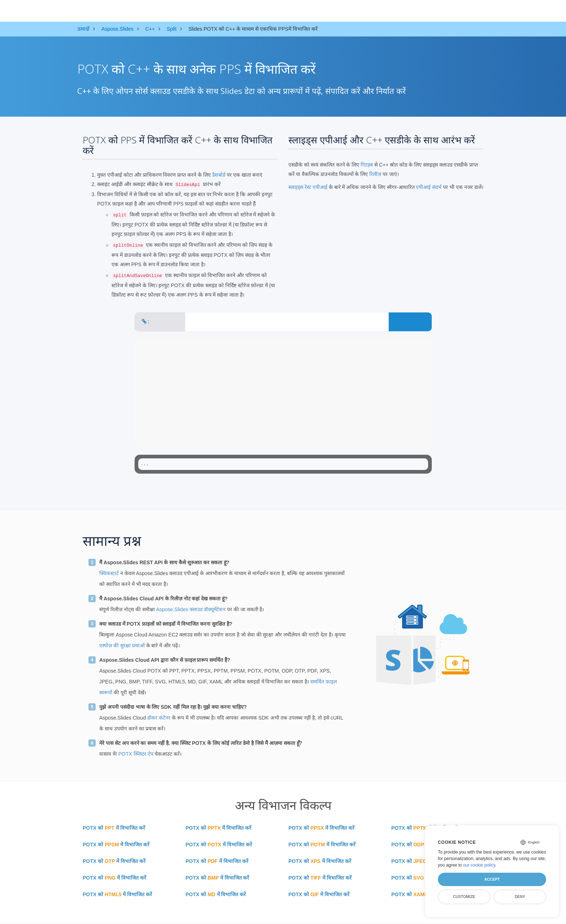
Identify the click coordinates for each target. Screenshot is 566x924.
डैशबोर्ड (219, 175)
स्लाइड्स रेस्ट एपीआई (308, 187)
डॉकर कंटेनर (159, 718)
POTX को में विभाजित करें (114, 828)
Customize (464, 897)
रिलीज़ (375, 174)
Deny (520, 897)
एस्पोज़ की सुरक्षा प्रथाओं (122, 645)
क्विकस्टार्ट (109, 573)
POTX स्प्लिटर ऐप (136, 754)
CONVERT (410, 322)
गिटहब (367, 165)
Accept (492, 879)
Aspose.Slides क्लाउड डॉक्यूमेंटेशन (191, 609)
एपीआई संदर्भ (429, 187)
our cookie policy (479, 865)
